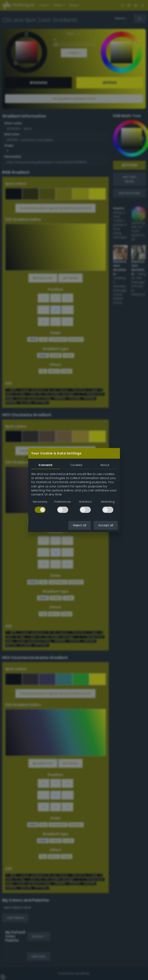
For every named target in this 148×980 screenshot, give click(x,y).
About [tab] (105, 465)
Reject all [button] (80, 525)
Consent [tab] (45, 465)
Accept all (106, 525)
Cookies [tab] (76, 465)
